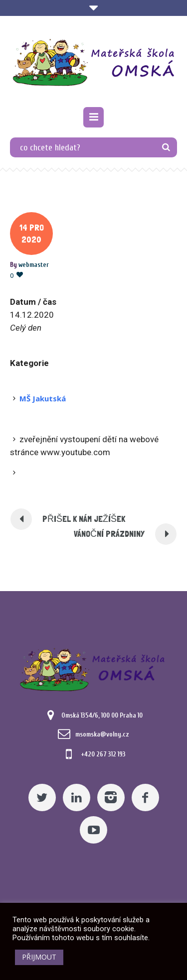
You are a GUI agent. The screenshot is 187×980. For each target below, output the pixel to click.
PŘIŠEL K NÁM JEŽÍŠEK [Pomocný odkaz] (84, 519)
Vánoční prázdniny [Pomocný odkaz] (109, 534)
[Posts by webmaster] (34, 265)
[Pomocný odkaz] (93, 117)
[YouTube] (93, 830)
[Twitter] (42, 797)
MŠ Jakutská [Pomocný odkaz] (43, 398)
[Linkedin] (77, 797)
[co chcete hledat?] (93, 147)
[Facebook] (145, 797)
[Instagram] (111, 797)
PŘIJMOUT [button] (39, 957)
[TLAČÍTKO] (166, 147)
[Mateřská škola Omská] (93, 63)
